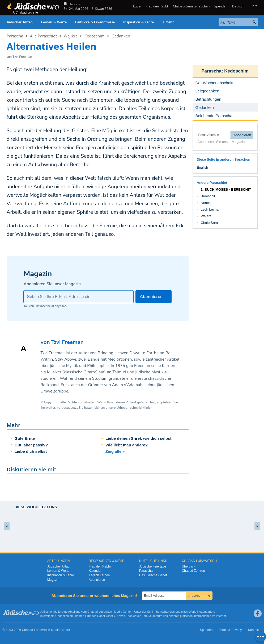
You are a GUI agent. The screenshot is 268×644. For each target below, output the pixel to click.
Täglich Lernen (99, 575)
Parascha (15, 36)
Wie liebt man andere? (127, 445)
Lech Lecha (210, 209)
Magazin (53, 580)
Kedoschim (95, 36)
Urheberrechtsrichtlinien (135, 408)
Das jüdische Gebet (153, 575)
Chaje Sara (209, 223)
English (203, 167)
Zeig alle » (115, 451)
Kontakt (254, 630)
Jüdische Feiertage (153, 566)
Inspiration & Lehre (139, 22)
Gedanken (121, 36)
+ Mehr (168, 22)
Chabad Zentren (193, 571)
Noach (206, 203)
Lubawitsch (106, 612)
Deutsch (238, 6)
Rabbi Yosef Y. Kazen (111, 616)
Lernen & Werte (54, 22)
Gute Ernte (25, 438)
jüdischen (186, 616)
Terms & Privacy (230, 630)
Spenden (221, 6)
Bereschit (208, 196)
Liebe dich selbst (31, 451)
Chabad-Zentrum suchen (191, 6)
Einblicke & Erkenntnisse (95, 22)
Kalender (95, 571)
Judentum (156, 616)
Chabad (93, 612)
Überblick (189, 566)
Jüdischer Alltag (20, 22)
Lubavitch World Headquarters (195, 612)
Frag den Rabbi (157, 6)
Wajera (206, 216)
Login (137, 6)
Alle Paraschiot (43, 36)
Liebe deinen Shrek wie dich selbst (138, 438)
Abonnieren (97, 580)
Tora (145, 616)
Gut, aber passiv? (31, 445)
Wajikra (71, 36)
